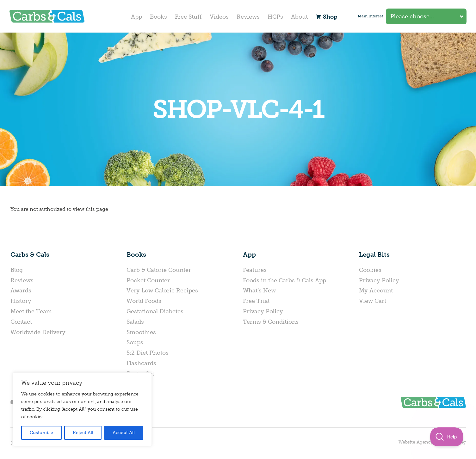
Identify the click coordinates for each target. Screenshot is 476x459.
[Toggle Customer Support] (447, 437)
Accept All (124, 433)
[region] (82, 409)
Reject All (83, 433)
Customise (41, 433)
